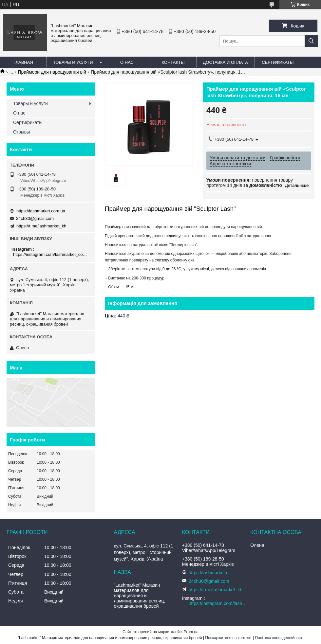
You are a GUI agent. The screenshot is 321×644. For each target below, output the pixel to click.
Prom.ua (191, 632)
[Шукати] (311, 41)
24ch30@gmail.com (35, 218)
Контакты (173, 62)
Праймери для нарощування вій (52, 72)
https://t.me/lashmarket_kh (41, 226)
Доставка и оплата (226, 62)
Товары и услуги (73, 62)
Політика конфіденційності (279, 638)
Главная (23, 62)
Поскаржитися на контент (228, 638)
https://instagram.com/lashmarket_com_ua (52, 254)
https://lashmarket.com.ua (41, 211)
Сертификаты (278, 62)
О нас (127, 62)
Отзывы (21, 132)
